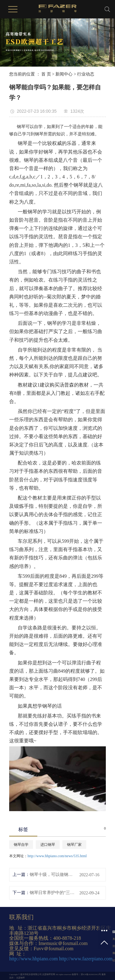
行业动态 (86, 74)
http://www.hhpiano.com (33, 959)
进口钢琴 (48, 845)
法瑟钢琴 (20, 978)
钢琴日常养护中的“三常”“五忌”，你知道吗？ (52, 893)
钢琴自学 (21, 845)
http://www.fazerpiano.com (86, 959)
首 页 (46, 74)
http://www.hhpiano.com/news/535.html (57, 856)
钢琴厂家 (74, 845)
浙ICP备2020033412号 (91, 974)
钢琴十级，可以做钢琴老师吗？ (52, 875)
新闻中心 (64, 74)
